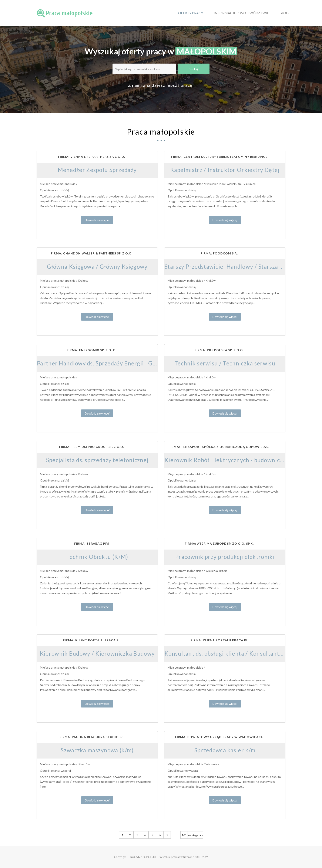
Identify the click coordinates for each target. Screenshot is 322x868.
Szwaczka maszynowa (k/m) (97, 750)
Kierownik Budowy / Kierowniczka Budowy (97, 653)
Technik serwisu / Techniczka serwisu (225, 363)
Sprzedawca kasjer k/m (225, 750)
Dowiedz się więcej (97, 220)
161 (184, 835)
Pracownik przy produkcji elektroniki (225, 557)
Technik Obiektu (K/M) (97, 557)
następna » (196, 835)
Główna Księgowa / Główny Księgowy (97, 267)
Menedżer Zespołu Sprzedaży (97, 170)
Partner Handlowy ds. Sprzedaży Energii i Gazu (99, 363)
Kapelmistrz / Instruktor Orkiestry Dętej (225, 170)
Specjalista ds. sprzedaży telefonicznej (97, 460)
